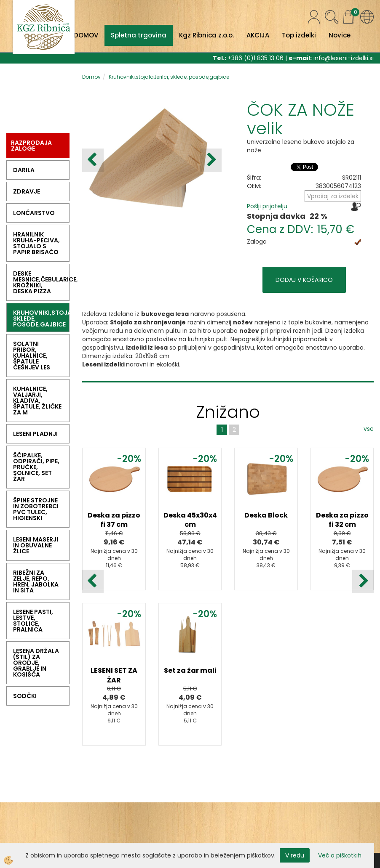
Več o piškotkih (340, 855)
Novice (340, 35)
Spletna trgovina (139, 35)
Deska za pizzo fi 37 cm (114, 520)
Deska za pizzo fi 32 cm (342, 520)
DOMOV (86, 35)
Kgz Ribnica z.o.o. (206, 35)
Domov (91, 77)
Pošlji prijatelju (267, 206)
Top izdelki (299, 35)
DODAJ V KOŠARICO (304, 280)
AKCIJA (258, 35)
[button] (211, 160)
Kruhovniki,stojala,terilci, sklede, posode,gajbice (169, 77)
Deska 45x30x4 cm (190, 520)
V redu (295, 855)
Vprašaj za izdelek (333, 196)
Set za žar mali (190, 670)
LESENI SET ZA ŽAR (114, 675)
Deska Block (266, 515)
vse (369, 429)
